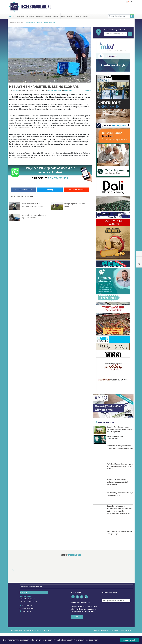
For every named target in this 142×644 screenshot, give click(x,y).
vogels (51, 91)
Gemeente (39, 16)
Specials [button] (56, 16)
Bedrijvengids (30, 16)
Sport (63, 16)
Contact (85, 16)
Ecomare (88, 91)
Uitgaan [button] (69, 16)
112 (14, 16)
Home (12, 23)
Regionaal (48, 16)
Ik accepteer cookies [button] (129, 640)
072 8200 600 (27, 617)
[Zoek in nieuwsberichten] (119, 16)
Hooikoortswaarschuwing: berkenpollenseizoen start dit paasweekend (117, 493)
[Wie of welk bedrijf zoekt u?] (116, 34)
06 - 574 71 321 (58, 178)
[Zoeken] (132, 16)
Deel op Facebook (23, 190)
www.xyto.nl (27, 622)
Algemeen (20, 16)
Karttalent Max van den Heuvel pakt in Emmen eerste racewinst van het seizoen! (120, 477)
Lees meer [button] (93, 640)
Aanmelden (77, 628)
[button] (10, 581)
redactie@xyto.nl (28, 619)
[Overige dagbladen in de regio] (116, 612)
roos (55, 91)
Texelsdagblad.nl (36, 7)
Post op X (50, 190)
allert (60, 91)
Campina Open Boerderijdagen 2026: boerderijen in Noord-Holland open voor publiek (120, 429)
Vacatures (78, 16)
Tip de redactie (77, 190)
